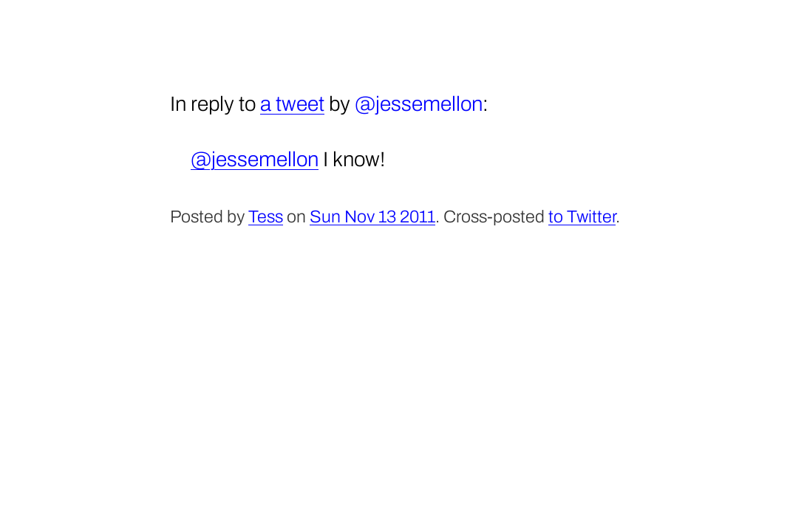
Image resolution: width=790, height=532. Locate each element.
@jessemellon (255, 159)
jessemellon (429, 104)
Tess (266, 217)
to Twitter (582, 217)
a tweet (292, 104)
